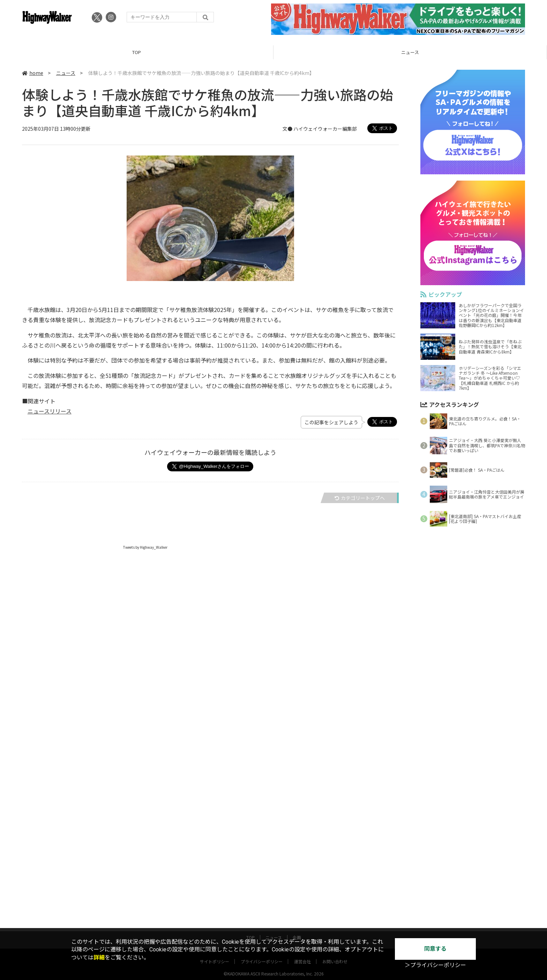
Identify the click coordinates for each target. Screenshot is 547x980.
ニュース (410, 52)
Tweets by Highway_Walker (145, 547)
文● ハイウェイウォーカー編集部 (320, 129)
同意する (435, 949)
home (33, 73)
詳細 (99, 958)
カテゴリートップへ (360, 498)
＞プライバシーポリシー (435, 965)
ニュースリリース (50, 411)
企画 (297, 931)
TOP (137, 52)
